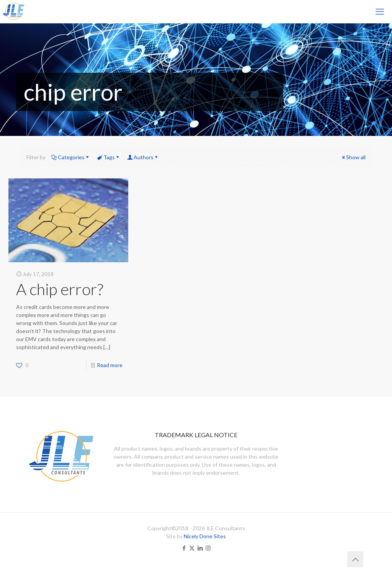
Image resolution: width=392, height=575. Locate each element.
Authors (143, 157)
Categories (71, 157)
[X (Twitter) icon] (192, 548)
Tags (109, 157)
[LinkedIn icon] (200, 548)
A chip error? (60, 289)
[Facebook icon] (184, 548)
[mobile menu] (380, 11)
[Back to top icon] (355, 559)
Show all (353, 157)
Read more (110, 365)
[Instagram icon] (208, 548)
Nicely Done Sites (205, 536)
